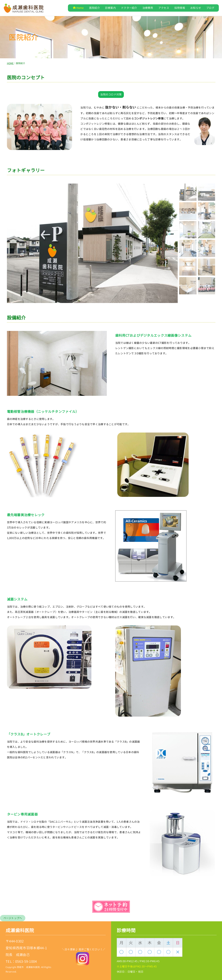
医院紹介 (94, 8)
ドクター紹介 (129, 8)
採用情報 (180, 8)
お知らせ (196, 8)
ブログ (210, 8)
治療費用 (148, 8)
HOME (10, 63)
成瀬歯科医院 (20, 930)
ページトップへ (13, 918)
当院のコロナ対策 (111, 94)
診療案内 (110, 8)
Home (78, 8)
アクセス (164, 8)
